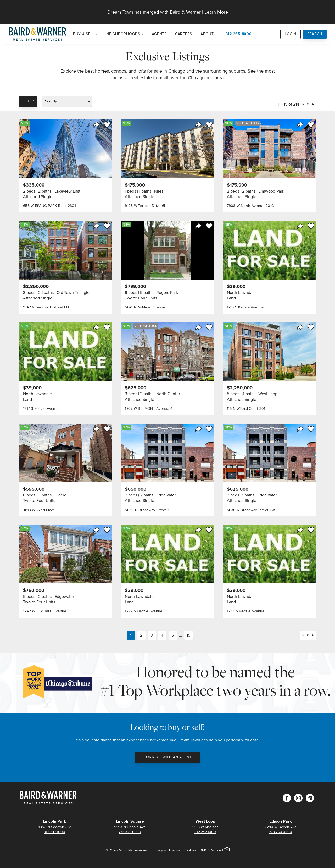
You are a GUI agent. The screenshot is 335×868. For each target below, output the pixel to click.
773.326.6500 (130, 832)
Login (291, 34)
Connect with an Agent (167, 757)
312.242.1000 (54, 832)
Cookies (190, 850)
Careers (184, 34)
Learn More (216, 12)
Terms (176, 850)
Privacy (157, 850)
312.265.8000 (239, 34)
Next (307, 104)
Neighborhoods (123, 34)
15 (188, 635)
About (207, 34)
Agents (159, 34)
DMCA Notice (210, 850)
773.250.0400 (281, 832)
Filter (28, 101)
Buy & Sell (84, 34)
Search (315, 34)
